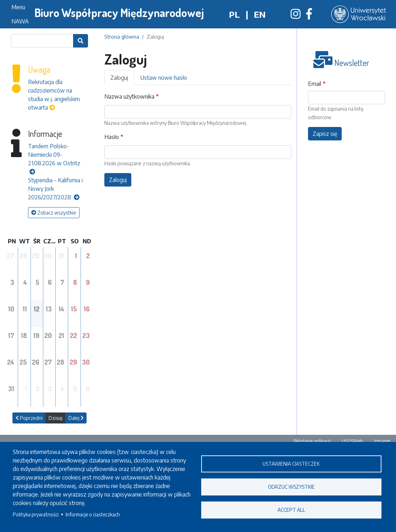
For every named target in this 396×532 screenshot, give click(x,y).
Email (315, 84)
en (260, 14)
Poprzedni (29, 418)
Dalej (76, 418)
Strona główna (122, 37)
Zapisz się (325, 134)
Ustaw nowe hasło (164, 78)
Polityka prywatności (36, 514)
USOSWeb (352, 441)
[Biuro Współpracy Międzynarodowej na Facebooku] (309, 16)
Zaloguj (119, 78)
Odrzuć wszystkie (291, 487)
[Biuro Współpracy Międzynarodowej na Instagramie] (296, 16)
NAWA (20, 21)
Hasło (112, 137)
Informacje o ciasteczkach (93, 514)
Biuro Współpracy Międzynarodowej (119, 13)
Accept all (291, 510)
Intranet (382, 441)
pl (234, 14)
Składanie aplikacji (312, 441)
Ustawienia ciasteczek (291, 464)
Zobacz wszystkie (54, 213)
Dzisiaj (56, 418)
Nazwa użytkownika (129, 96)
